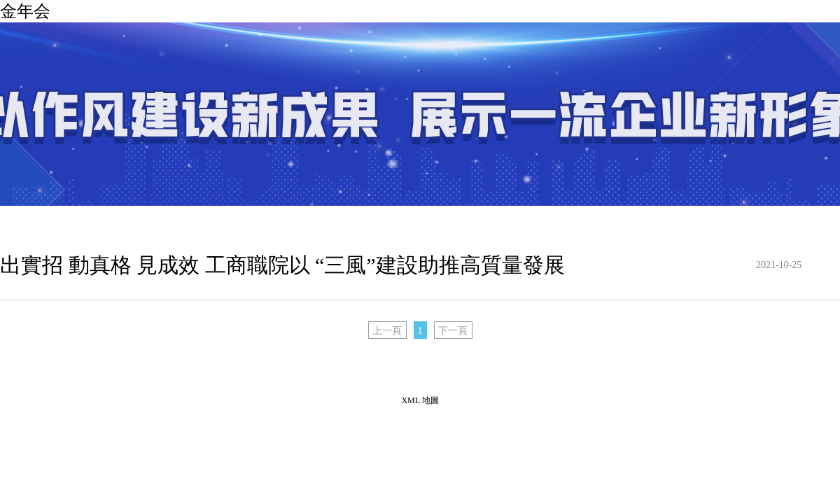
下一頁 (453, 331)
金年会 (25, 11)
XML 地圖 (420, 400)
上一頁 (387, 331)
